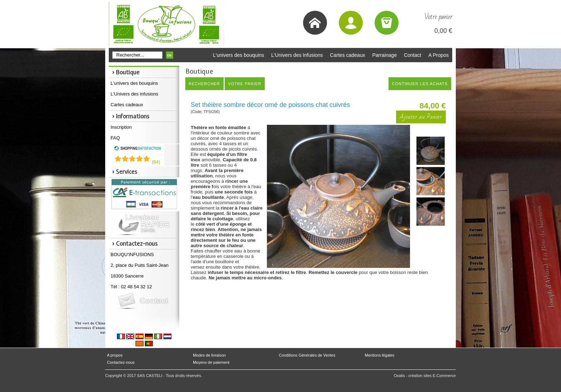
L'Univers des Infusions (297, 55)
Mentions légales (380, 355)
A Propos (438, 55)
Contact (413, 55)
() (156, 162)
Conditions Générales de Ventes (307, 355)
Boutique (128, 72)
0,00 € (443, 31)
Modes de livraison (209, 355)
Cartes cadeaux (347, 55)
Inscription (121, 127)
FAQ (115, 138)
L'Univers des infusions (134, 94)
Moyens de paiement (211, 362)
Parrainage (384, 55)
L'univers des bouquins (238, 55)
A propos (115, 355)
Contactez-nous (121, 362)
